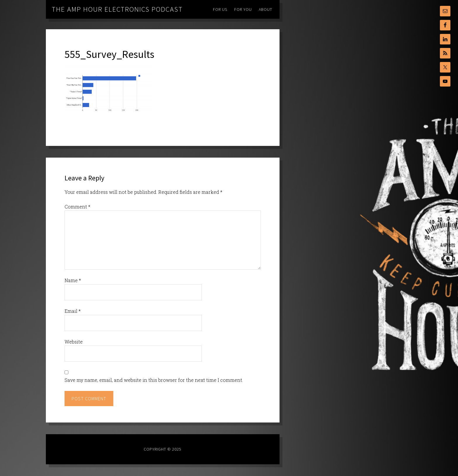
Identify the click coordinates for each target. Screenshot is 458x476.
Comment (77, 207)
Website (74, 342)
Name (73, 280)
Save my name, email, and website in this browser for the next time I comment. (154, 380)
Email (73, 311)
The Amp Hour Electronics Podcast (117, 9)
